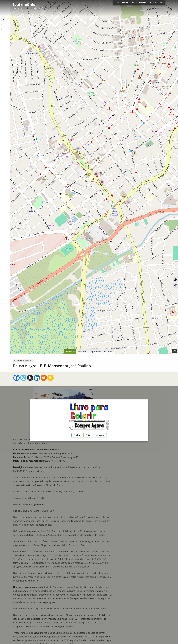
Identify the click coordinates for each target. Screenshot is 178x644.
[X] (30, 378)
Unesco (125, 2)
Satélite (108, 352)
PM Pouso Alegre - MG (23, 361)
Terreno (82, 352)
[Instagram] (23, 378)
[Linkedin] (37, 378)
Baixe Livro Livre (95, 435)
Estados (143, 2)
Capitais (152, 2)
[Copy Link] (51, 378)
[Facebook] (16, 378)
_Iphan (134, 2)
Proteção (70, 352)
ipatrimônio (24, 4)
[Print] (44, 378)
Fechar (77, 435)
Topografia (95, 352)
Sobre (161, 2)
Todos (117, 2)
